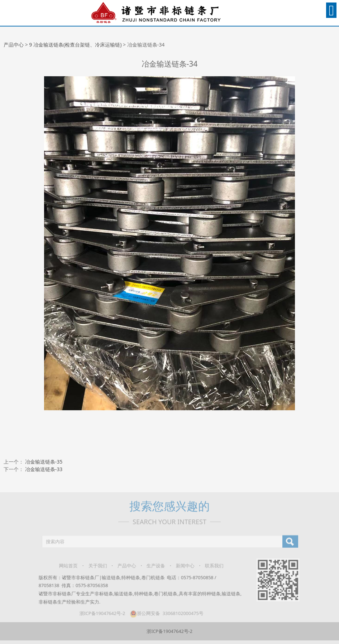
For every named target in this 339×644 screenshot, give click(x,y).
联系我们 (211, 566)
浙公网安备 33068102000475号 (163, 613)
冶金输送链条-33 (44, 469)
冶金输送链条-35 (44, 462)
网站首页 (65, 566)
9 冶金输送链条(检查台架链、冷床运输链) (75, 45)
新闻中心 (182, 566)
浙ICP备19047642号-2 (99, 613)
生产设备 (153, 566)
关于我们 (95, 566)
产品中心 (14, 45)
